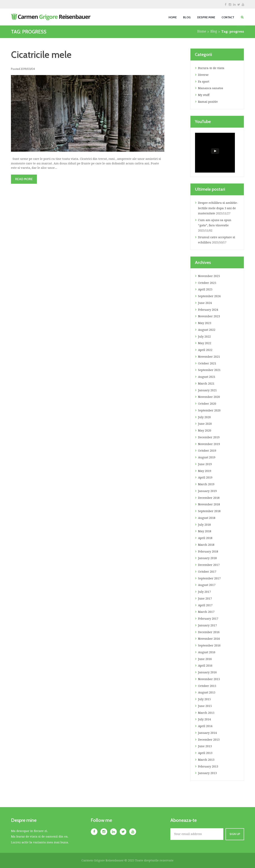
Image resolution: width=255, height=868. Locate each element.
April (205, 289)
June (205, 303)
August (207, 330)
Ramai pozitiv (208, 102)
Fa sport (204, 82)
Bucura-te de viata (211, 68)
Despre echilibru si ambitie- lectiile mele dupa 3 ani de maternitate (218, 208)
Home (201, 32)
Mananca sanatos (211, 88)
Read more (25, 179)
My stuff (204, 95)
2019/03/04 (28, 69)
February (208, 310)
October (207, 283)
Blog (214, 32)
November (209, 276)
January (207, 390)
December (209, 437)
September (209, 296)
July (204, 337)
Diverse (204, 75)
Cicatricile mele (42, 55)
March (206, 384)
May (205, 323)
